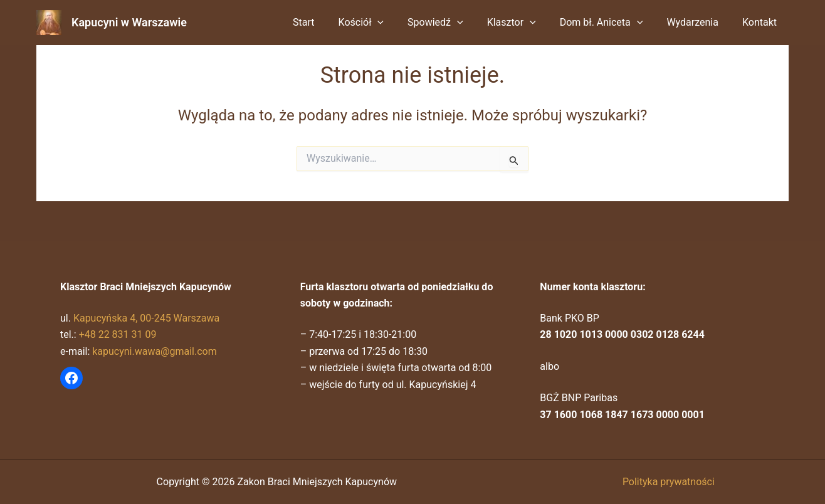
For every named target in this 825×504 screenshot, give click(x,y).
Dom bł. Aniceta (611, 23)
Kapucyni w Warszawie (129, 22)
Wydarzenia (698, 22)
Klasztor (525, 23)
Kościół (382, 23)
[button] (398, 23)
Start (328, 22)
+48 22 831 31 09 (118, 334)
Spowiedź (452, 23)
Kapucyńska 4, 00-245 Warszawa (147, 318)
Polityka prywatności (669, 482)
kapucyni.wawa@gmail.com (155, 351)
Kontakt (761, 22)
